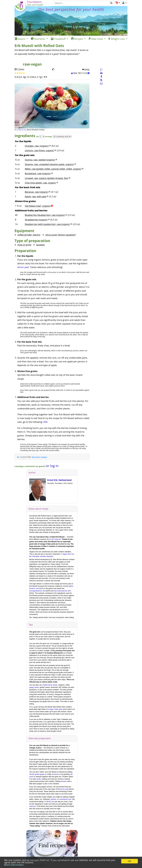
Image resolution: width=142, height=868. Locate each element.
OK (130, 861)
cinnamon (55, 774)
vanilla (38, 779)
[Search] (81, 3)
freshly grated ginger (37, 774)
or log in (52, 466)
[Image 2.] (55, 117)
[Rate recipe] (20, 73)
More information (14, 865)
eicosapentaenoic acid (38, 591)
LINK (45, 422)
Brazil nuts (51, 802)
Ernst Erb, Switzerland (59, 480)
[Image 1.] (49, 117)
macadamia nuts (65, 799)
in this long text (55, 539)
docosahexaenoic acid (62, 591)
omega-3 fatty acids (55, 709)
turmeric (64, 781)
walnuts (53, 799)
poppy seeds (34, 687)
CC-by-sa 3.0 (21, 130)
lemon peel (23, 267)
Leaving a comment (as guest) (30, 466)
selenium (33, 806)
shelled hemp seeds (50, 685)
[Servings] (42, 137)
